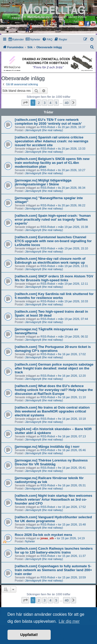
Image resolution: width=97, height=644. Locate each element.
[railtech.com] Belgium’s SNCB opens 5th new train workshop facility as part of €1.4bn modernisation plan (52, 163)
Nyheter (30, 541)
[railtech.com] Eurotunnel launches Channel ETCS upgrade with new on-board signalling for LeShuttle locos (53, 241)
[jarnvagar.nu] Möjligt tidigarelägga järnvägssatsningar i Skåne (43, 182)
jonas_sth (47, 538)
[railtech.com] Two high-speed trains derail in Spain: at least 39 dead (51, 313)
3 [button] (45, 103)
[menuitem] (16, 39)
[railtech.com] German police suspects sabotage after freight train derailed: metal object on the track (54, 368)
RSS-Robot (48, 127)
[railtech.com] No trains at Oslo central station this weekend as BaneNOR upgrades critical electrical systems (52, 411)
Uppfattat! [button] (29, 635)
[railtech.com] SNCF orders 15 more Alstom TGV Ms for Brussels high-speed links (54, 278)
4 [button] (50, 103)
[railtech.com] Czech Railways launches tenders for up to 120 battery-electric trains (54, 550)
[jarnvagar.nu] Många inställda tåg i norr (47, 447)
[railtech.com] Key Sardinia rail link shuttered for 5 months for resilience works (54, 296)
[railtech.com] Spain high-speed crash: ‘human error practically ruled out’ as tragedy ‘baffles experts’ (53, 219)
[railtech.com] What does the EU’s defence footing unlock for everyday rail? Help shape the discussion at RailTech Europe (54, 390)
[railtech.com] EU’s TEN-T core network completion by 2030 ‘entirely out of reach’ (48, 122)
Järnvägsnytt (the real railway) (44, 130)
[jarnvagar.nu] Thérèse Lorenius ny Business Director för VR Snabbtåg (51, 462)
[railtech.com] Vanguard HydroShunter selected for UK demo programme (53, 519)
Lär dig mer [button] (69, 621)
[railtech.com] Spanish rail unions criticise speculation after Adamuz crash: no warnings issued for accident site (52, 141)
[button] (25, 103)
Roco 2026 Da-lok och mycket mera (43, 535)
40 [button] (67, 103)
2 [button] (39, 103)
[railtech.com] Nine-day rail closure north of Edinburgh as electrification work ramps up (50, 261)
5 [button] (56, 103)
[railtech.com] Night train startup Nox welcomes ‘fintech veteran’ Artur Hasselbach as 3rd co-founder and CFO (54, 499)
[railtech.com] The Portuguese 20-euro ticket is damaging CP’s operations (53, 349)
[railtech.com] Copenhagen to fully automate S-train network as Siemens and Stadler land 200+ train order (53, 570)
